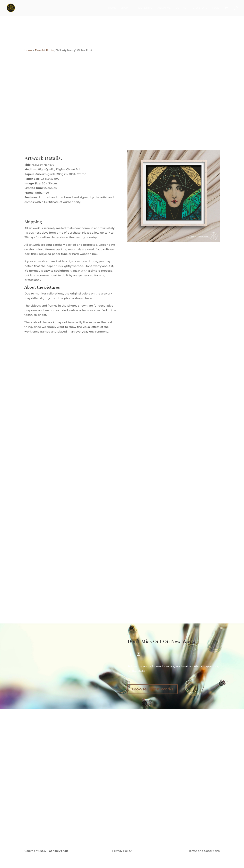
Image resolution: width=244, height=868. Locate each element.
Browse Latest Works (153, 689)
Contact (182, 8)
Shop (124, 8)
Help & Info (145, 8)
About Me (164, 8)
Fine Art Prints (44, 50)
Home (112, 8)
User (216, 8)
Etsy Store (200, 8)
